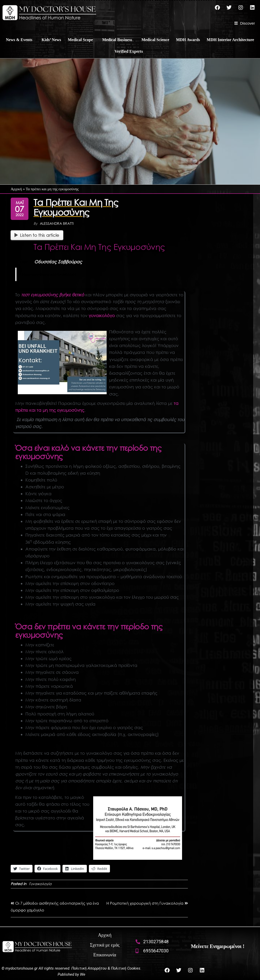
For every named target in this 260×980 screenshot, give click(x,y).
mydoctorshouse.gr (22, 968)
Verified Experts (129, 51)
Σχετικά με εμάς (105, 945)
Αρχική (16, 189)
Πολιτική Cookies (126, 968)
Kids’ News (51, 40)
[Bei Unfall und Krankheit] (62, 363)
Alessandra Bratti (57, 223)
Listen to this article (37, 235)
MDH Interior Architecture (230, 40)
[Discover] (245, 23)
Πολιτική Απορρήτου (89, 968)
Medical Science (155, 40)
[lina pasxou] (138, 828)
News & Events (19, 40)
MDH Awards (188, 40)
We (83, 974)
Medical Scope (80, 40)
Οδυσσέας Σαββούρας (58, 262)
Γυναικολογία (40, 884)
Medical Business (117, 40)
